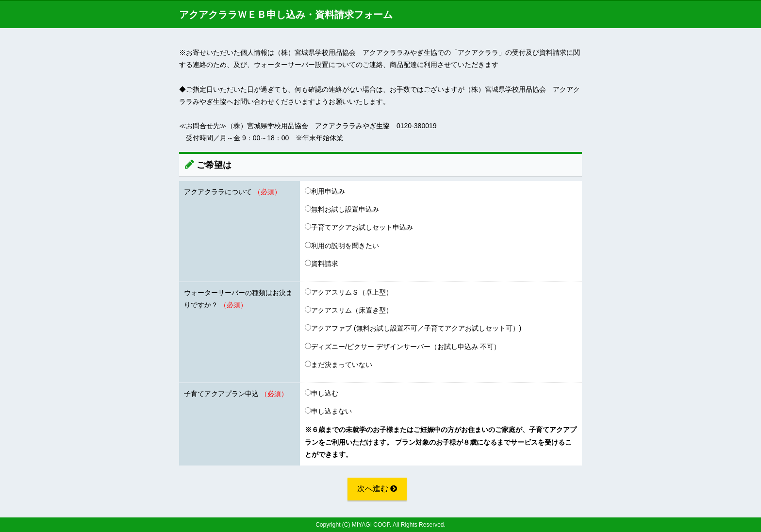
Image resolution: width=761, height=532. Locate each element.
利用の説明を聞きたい (342, 246)
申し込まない (328, 411)
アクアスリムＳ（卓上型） (349, 292)
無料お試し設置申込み (342, 209)
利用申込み (325, 191)
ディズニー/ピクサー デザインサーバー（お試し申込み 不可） (403, 347)
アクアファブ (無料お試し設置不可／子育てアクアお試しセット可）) (413, 328)
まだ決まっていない (339, 365)
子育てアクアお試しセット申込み (359, 227)
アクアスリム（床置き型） (349, 310)
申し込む (322, 393)
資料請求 (322, 264)
